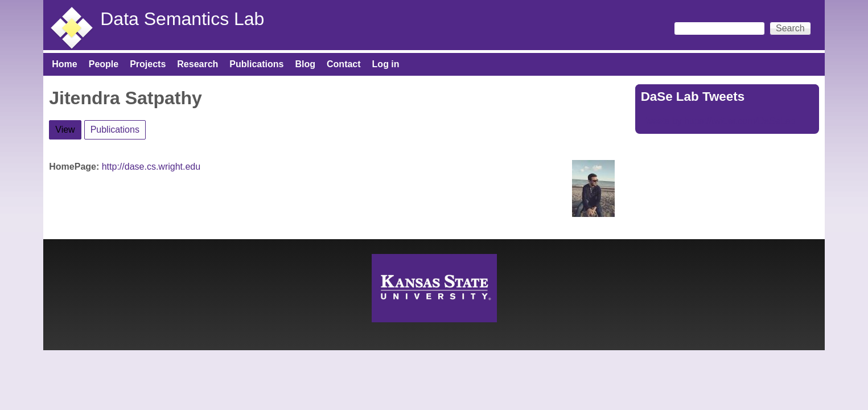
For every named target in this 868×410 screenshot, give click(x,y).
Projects (148, 64)
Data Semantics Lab (182, 19)
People (104, 64)
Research (198, 64)
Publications (256, 64)
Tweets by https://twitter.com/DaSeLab (718, 121)
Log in (386, 64)
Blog (305, 64)
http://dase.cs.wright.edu (151, 167)
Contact (344, 64)
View (68, 128)
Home (64, 64)
